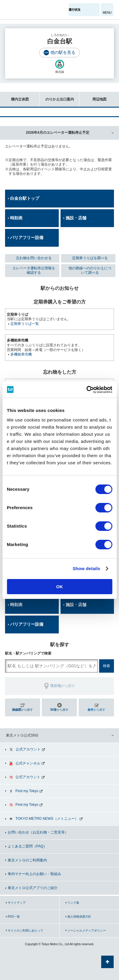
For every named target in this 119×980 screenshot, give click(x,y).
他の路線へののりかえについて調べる (90, 270)
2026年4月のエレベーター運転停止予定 (57, 133)
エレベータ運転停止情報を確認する (34, 270)
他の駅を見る (63, 52)
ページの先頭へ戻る (107, 962)
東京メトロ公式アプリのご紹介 (33, 888)
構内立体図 (14, 96)
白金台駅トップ (25, 198)
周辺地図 (93, 96)
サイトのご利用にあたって (26, 931)
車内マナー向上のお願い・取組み (34, 874)
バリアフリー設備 (27, 237)
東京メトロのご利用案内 (27, 860)
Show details (87, 568)
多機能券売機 (21, 354)
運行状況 (74, 10)
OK (59, 587)
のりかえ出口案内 (57, 96)
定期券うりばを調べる (90, 258)
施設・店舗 (76, 218)
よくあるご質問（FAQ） (27, 846)
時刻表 (16, 218)
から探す (23, 710)
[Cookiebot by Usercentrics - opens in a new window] (86, 390)
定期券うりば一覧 (25, 324)
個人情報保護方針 (79, 917)
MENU (107, 13)
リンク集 (73, 903)
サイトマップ (17, 903)
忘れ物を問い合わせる (34, 258)
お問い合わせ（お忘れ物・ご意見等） (38, 832)
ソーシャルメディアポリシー (87, 931)
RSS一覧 (14, 917)
